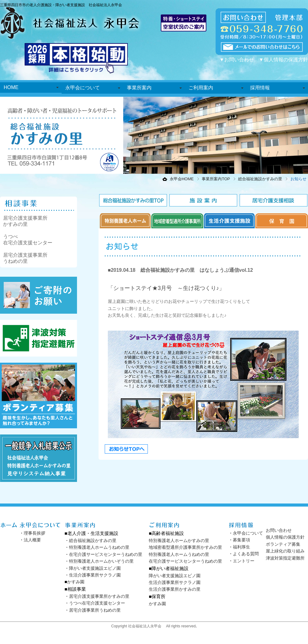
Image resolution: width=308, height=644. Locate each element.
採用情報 (260, 88)
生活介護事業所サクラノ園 (95, 575)
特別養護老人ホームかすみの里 (179, 540)
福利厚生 (241, 547)
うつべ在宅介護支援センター (97, 603)
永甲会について (83, 88)
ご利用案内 (201, 88)
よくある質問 (246, 554)
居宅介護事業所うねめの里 (95, 610)
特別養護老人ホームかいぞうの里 (101, 561)
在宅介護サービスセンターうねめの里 (106, 554)
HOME (11, 87)
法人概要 (32, 540)
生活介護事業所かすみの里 (175, 589)
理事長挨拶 (34, 533)
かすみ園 (76, 582)
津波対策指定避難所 (285, 558)
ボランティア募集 (283, 544)
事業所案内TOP (216, 179)
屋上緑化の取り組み (285, 551)
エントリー (244, 561)
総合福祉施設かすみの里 (260, 179)
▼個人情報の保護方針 (283, 60)
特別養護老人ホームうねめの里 (99, 547)
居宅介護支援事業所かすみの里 (99, 596)
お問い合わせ (279, 530)
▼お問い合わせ (237, 60)
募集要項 (241, 540)
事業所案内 (139, 88)
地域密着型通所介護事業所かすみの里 (185, 547)
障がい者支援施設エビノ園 (95, 568)
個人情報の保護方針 (285, 537)
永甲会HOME (182, 179)
